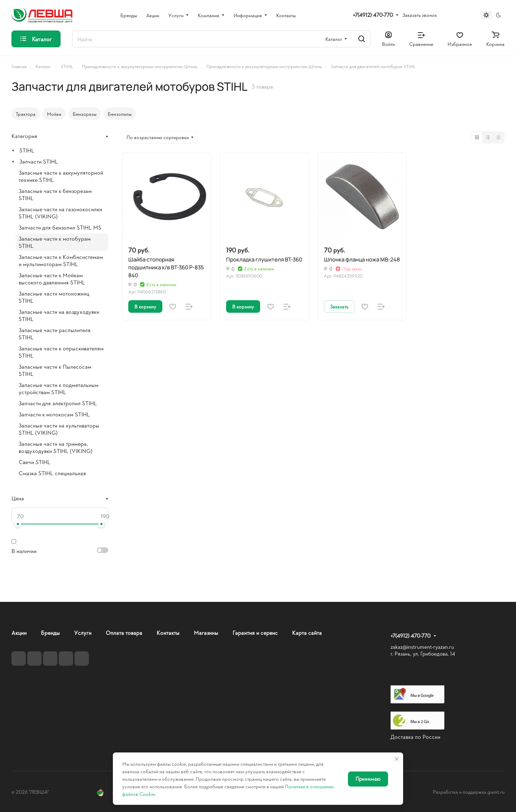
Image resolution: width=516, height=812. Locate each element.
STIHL (27, 150)
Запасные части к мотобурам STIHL (55, 242)
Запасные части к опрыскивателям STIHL (61, 352)
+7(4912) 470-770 (373, 15)
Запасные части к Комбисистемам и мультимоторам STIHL (61, 260)
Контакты (168, 632)
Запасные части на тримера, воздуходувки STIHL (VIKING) (56, 447)
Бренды (50, 632)
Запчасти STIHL (39, 161)
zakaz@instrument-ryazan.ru (422, 647)
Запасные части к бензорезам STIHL (55, 194)
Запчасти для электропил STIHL (58, 403)
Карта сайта (307, 632)
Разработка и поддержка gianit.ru (469, 792)
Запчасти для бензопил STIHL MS (60, 227)
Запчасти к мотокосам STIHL (54, 414)
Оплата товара (124, 632)
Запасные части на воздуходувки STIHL (59, 315)
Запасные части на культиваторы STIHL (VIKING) (59, 429)
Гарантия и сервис (255, 632)
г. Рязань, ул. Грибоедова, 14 (423, 654)
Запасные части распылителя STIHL (55, 333)
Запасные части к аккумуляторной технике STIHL (61, 176)
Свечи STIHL (35, 462)
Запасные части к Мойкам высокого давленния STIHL (52, 278)
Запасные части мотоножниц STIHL (54, 297)
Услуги (83, 632)
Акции (19, 632)
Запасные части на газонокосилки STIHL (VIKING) (60, 213)
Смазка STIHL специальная (52, 473)
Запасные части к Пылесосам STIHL (55, 370)
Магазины (206, 632)
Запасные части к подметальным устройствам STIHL (59, 388)
